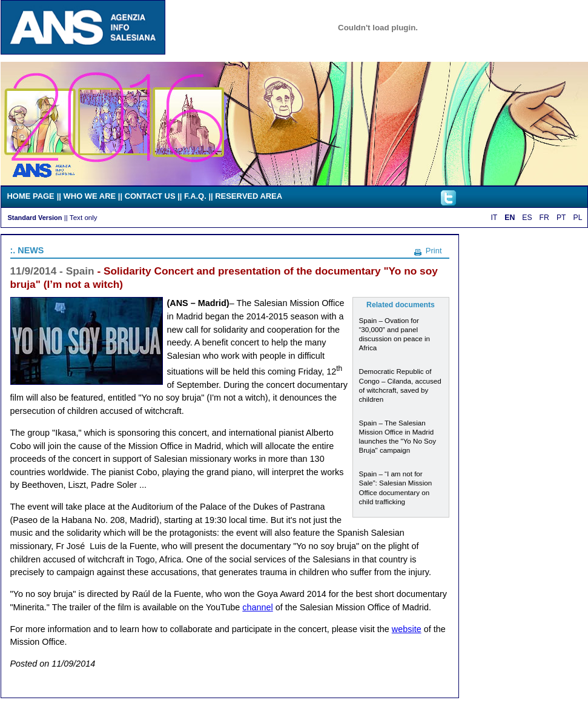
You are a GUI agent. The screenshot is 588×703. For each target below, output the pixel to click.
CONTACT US (150, 196)
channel (257, 607)
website (407, 629)
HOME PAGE (31, 196)
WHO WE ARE (90, 196)
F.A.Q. (195, 196)
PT (561, 218)
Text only (84, 217)
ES (527, 218)
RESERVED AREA (249, 196)
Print (434, 251)
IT (494, 218)
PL (578, 218)
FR (544, 218)
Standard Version (35, 218)
